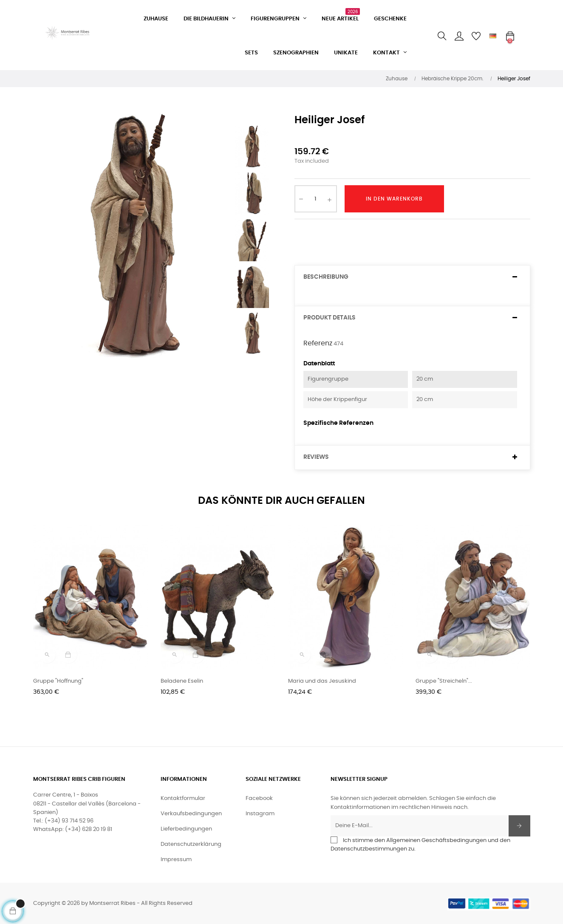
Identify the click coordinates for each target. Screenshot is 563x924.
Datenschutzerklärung (191, 844)
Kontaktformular (183, 798)
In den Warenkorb (394, 199)
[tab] (412, 277)
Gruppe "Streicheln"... (444, 681)
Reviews (316, 457)
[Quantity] (316, 199)
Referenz (318, 343)
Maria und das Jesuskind (322, 681)
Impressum (176, 860)
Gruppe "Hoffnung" (58, 681)
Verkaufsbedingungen (191, 814)
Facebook (259, 798)
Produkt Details (330, 318)
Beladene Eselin (182, 681)
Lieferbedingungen (186, 829)
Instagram (260, 814)
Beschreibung (326, 277)
